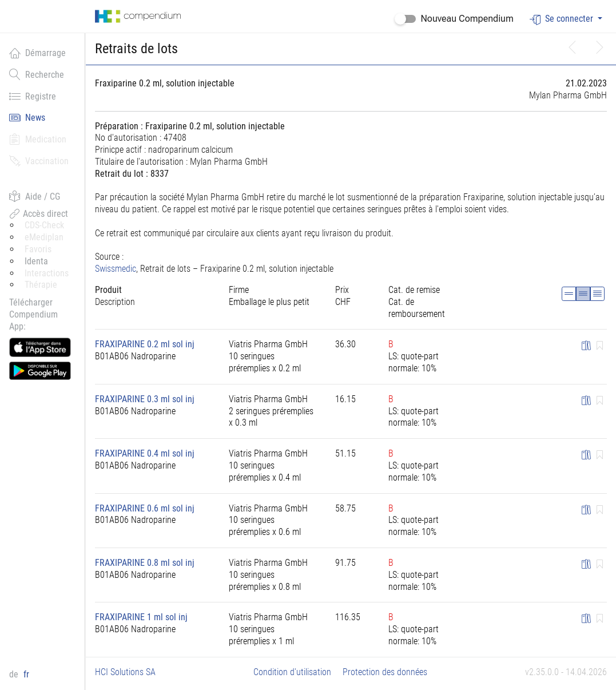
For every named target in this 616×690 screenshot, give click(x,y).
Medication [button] (38, 139)
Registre (33, 96)
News (27, 117)
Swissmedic (116, 269)
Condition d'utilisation (292, 672)
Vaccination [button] (39, 161)
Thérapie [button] (41, 285)
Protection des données (385, 672)
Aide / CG (35, 196)
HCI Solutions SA (125, 672)
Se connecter (563, 19)
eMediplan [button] (44, 237)
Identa (36, 261)
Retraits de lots (136, 49)
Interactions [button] (47, 273)
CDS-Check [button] (44, 225)
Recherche (37, 74)
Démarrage (37, 53)
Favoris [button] (38, 249)
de (15, 674)
